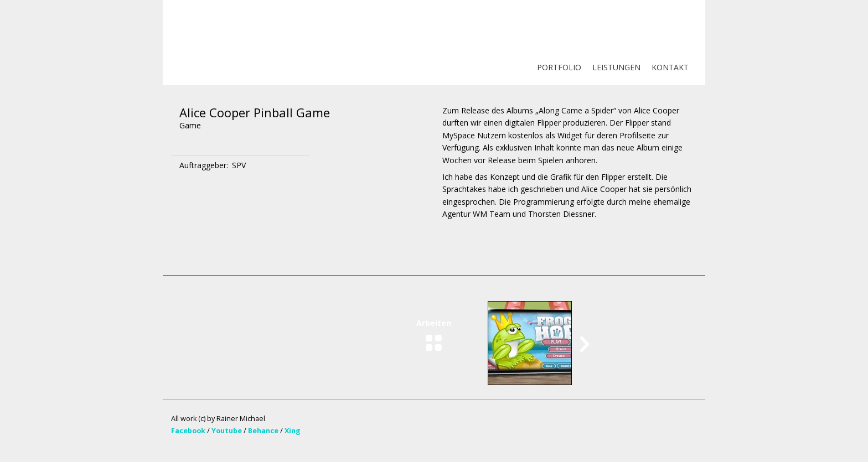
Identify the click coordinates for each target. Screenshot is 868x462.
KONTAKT (670, 67)
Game (190, 125)
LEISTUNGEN (616, 67)
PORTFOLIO (559, 67)
